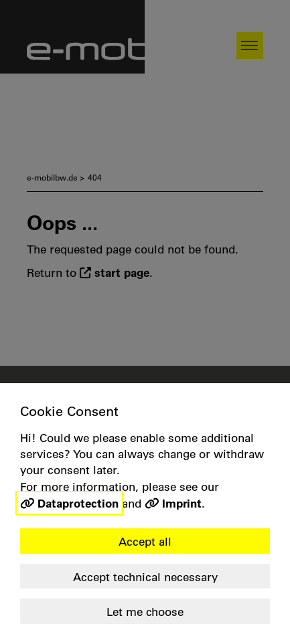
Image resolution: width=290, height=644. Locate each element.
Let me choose (145, 612)
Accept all (145, 541)
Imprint (182, 503)
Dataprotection (78, 503)
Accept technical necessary (145, 577)
